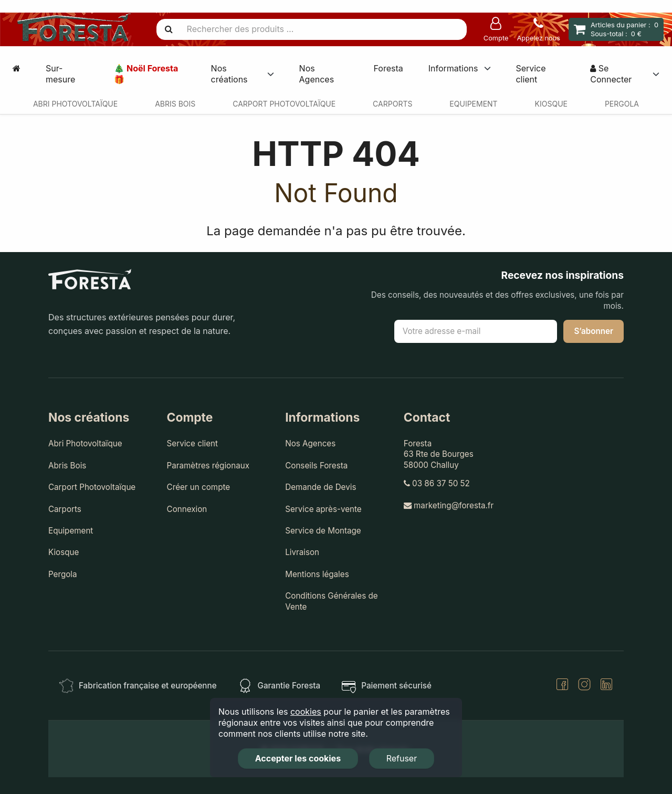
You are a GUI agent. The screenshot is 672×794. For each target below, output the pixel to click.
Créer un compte (199, 487)
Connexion (187, 509)
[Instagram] (584, 686)
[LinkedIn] (606, 686)
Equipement (473, 104)
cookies (306, 712)
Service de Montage (323, 531)
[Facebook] (562, 686)
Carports (392, 104)
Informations (453, 68)
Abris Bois (175, 104)
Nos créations (229, 74)
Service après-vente (323, 509)
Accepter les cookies (298, 758)
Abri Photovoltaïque (75, 104)
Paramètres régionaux (208, 466)
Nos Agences (317, 74)
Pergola (622, 104)
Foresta (388, 68)
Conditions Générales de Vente (331, 601)
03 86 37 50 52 (437, 483)
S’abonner (594, 331)
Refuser (402, 758)
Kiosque (551, 104)
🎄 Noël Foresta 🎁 (146, 74)
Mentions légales (317, 574)
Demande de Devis (321, 487)
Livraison (302, 552)
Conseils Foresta (316, 466)
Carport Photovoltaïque (284, 104)
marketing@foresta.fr (449, 505)
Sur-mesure (60, 74)
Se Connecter (611, 74)
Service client (531, 74)
